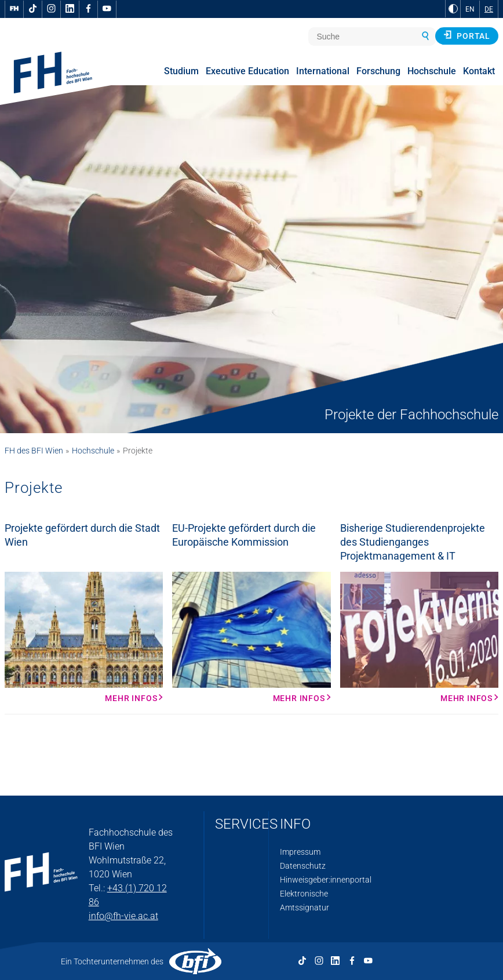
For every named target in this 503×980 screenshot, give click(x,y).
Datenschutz (303, 866)
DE (489, 9)
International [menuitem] (323, 71)
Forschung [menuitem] (378, 71)
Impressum (300, 852)
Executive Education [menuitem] (247, 71)
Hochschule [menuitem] (432, 71)
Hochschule (93, 451)
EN (470, 9)
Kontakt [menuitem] (479, 71)
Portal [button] (467, 35)
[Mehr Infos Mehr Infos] (84, 637)
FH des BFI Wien (34, 451)
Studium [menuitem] (181, 71)
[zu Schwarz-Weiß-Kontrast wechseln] (453, 9)
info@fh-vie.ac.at (123, 916)
